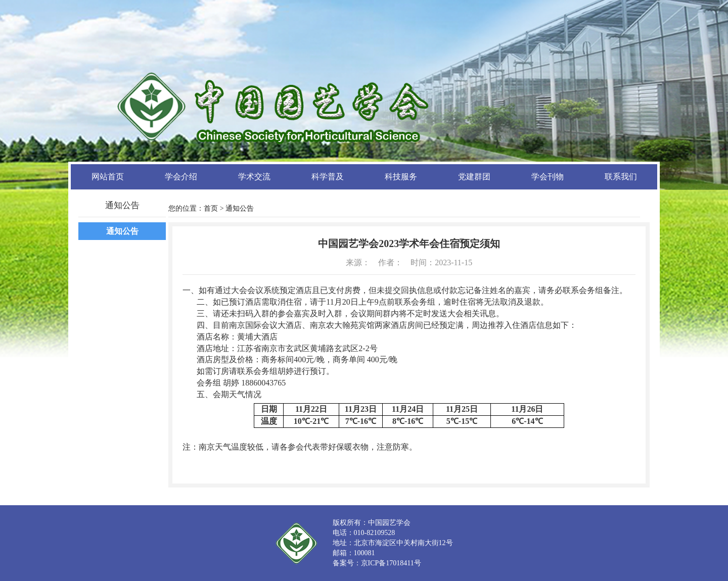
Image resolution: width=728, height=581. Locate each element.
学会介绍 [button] (181, 177)
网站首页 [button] (108, 177)
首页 (211, 208)
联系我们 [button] (621, 177)
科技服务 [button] (401, 177)
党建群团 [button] (474, 177)
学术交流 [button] (254, 177)
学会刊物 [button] (548, 177)
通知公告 (122, 231)
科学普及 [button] (328, 177)
